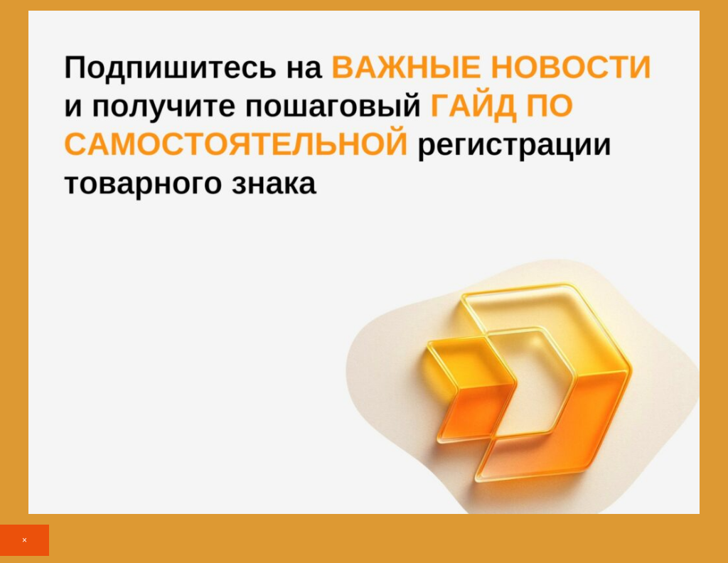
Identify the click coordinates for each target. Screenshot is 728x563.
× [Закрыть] (25, 540)
